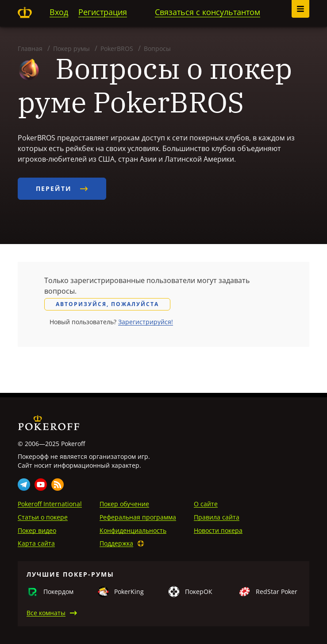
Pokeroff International (50, 504)
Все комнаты (46, 613)
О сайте (206, 504)
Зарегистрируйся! (146, 322)
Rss (58, 485)
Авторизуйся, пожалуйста (107, 304)
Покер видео (37, 530)
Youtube (41, 485)
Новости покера (218, 530)
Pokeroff (25, 12)
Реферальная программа (138, 517)
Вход (59, 12)
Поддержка (116, 543)
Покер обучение (124, 504)
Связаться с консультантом (208, 12)
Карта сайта (36, 543)
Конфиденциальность (133, 530)
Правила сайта (217, 517)
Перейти (62, 188)
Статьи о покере (43, 517)
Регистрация (103, 12)
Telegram (24, 485)
